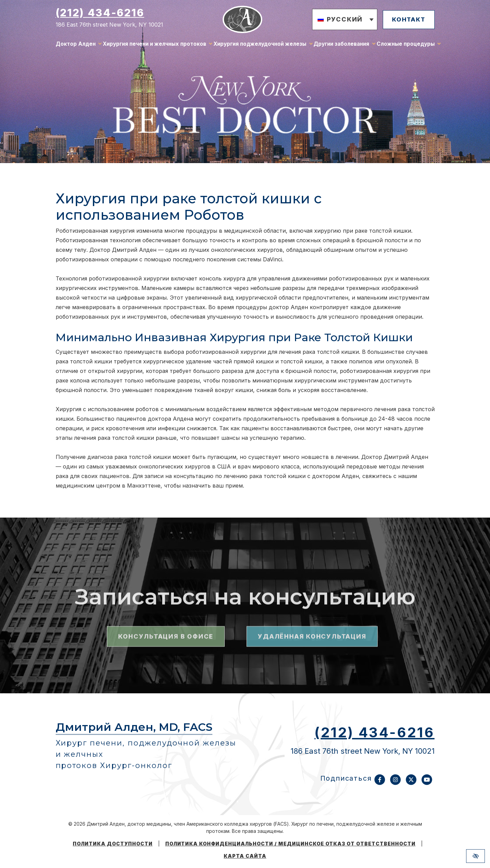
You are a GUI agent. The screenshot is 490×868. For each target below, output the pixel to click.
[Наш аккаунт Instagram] (395, 783)
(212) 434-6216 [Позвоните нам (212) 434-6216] (100, 14)
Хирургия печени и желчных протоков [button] (155, 46)
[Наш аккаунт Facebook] (380, 783)
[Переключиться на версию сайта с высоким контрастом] (475, 856)
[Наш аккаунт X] (411, 783)
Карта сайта (245, 856)
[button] (339, 21)
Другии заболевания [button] (341, 46)
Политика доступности (113, 844)
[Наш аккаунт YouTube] (427, 783)
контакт (406, 21)
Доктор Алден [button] (76, 46)
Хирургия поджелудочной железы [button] (260, 46)
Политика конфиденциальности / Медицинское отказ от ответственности (290, 844)
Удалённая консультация (312, 680)
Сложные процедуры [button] (406, 46)
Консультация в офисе (166, 680)
